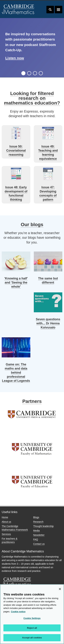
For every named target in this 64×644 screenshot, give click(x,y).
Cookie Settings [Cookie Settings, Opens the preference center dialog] (32, 618)
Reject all (32, 628)
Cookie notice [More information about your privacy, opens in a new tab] (18, 612)
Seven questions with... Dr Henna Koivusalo (48, 323)
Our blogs (32, 225)
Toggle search (50, 10)
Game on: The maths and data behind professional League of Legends (16, 373)
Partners (32, 401)
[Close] (60, 589)
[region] (32, 614)
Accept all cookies (32, 638)
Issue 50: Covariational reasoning (16, 151)
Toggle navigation (59, 10)
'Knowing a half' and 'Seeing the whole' (16, 282)
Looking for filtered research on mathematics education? (32, 98)
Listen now (15, 58)
